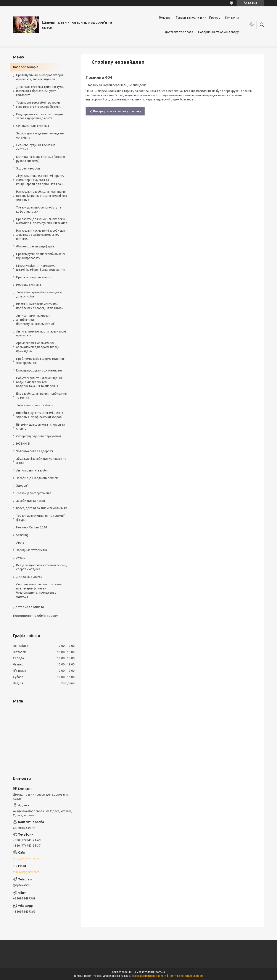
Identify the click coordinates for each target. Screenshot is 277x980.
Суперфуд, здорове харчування (39, 436)
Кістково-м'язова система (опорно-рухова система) (41, 159)
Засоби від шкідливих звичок (37, 478)
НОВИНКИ (23, 444)
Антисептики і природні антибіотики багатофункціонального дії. (36, 320)
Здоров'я (23, 486)
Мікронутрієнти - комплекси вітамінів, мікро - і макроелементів (41, 268)
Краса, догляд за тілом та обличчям (42, 508)
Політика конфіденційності (186, 976)
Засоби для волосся (31, 501)
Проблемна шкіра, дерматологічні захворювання (40, 361)
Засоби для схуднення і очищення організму (40, 135)
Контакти (232, 18)
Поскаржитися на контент (150, 976)
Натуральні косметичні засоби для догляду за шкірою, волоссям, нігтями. (41, 235)
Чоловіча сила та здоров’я (35, 451)
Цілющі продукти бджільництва (39, 370)
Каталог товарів (26, 67)
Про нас (215, 18)
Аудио (21, 558)
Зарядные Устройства (32, 550)
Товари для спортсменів (34, 493)
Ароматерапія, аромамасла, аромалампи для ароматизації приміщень (38, 347)
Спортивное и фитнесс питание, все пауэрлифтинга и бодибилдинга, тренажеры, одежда (39, 590)
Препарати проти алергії (34, 277)
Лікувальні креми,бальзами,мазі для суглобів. (39, 294)
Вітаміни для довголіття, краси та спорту (40, 427)
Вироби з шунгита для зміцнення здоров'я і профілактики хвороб (40, 415)
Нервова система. (29, 285)
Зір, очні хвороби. (28, 168)
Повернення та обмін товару (218, 32)
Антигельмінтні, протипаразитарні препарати (41, 333)
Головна (165, 18)
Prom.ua (160, 972)
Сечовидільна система (33, 126)
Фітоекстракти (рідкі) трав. (36, 246)
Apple (20, 542)
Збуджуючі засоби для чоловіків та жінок (41, 461)
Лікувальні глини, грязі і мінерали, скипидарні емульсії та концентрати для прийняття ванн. (41, 180)
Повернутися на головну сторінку (117, 111)
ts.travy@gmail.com (26, 872)
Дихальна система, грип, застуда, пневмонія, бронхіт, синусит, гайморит (40, 91)
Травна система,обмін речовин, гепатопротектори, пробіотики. (39, 105)
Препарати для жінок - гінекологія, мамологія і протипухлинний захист (42, 221)
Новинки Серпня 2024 (32, 527)
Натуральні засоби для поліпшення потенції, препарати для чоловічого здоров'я (42, 196)
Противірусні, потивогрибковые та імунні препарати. (41, 256)
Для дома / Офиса (29, 577)
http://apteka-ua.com (27, 858)
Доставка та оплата (179, 32)
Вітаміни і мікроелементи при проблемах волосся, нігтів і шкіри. (40, 306)
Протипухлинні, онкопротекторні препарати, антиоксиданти (40, 77)
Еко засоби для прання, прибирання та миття (41, 396)
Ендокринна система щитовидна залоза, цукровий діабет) (40, 116)
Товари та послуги (189, 18)
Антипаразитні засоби (32, 470)
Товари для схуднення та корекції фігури (40, 518)
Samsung (22, 535)
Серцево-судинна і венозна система (36, 147)
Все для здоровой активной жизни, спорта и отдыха (42, 567)
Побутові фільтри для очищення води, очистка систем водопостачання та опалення (39, 382)
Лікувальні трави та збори (35, 405)
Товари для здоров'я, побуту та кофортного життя (39, 209)
